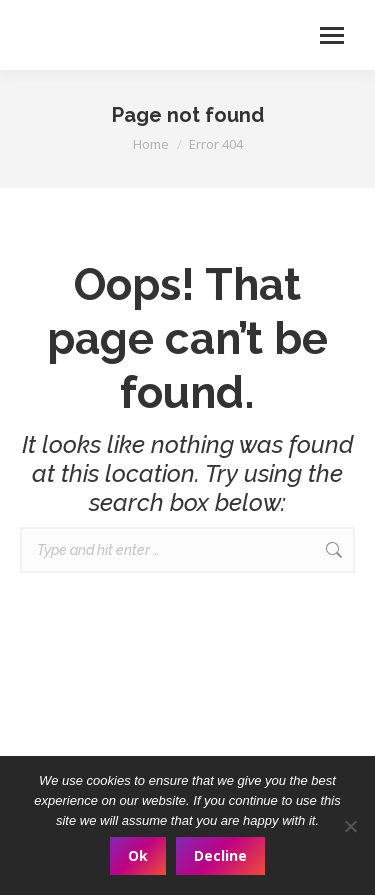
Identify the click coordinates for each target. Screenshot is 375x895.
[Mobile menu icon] (332, 35)
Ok (138, 855)
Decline (220, 855)
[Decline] (350, 826)
